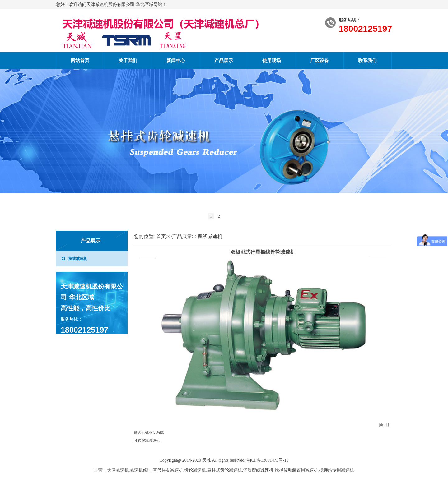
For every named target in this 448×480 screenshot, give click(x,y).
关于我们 (128, 61)
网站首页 (80, 61)
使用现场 (272, 61)
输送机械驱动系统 (149, 432)
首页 (161, 236)
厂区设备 (320, 61)
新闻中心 (176, 61)
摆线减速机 (78, 259)
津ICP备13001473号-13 (267, 460)
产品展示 (224, 61)
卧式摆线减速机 (147, 441)
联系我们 (367, 61)
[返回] (384, 425)
